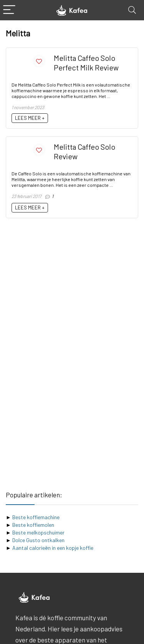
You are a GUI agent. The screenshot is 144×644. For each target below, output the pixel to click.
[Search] (132, 10)
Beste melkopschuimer (38, 532)
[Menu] (9, 10)
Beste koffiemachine (36, 517)
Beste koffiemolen (33, 525)
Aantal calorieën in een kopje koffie (53, 548)
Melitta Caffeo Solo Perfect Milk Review (86, 63)
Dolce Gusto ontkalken (38, 540)
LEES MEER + (30, 118)
